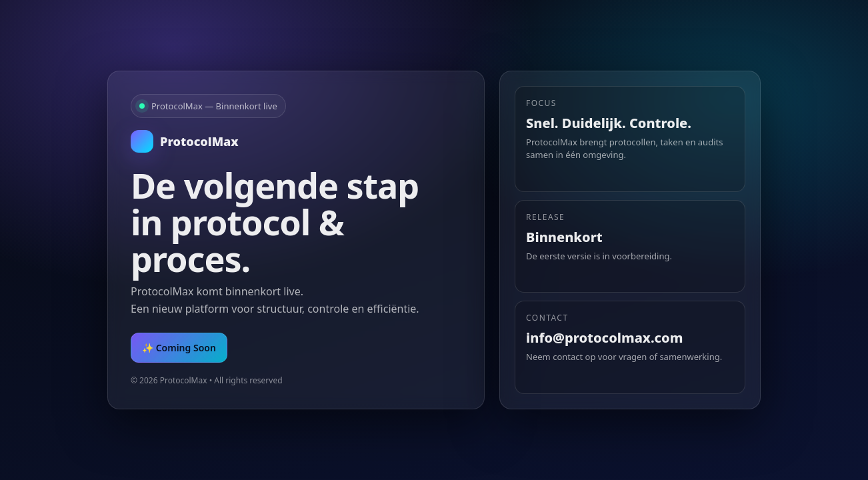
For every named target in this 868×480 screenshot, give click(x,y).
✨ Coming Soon (179, 348)
